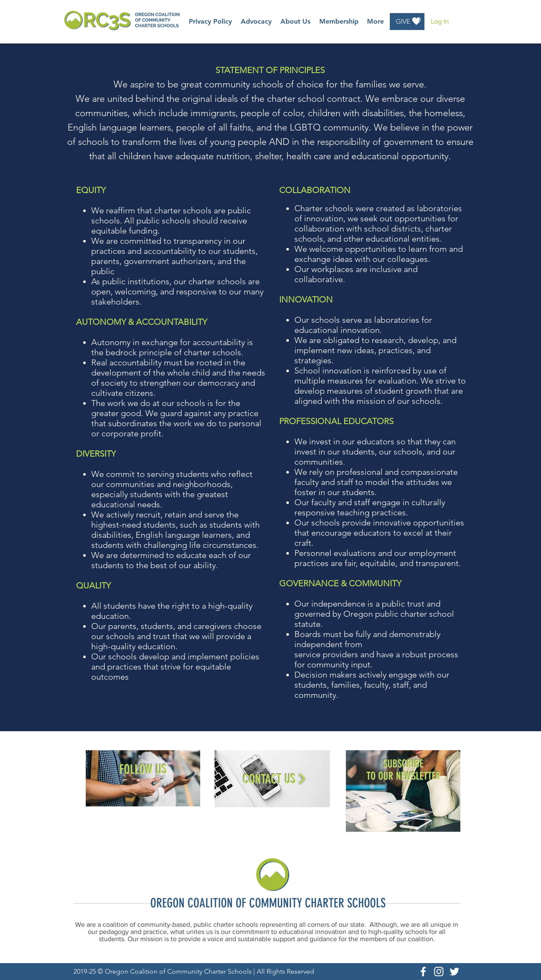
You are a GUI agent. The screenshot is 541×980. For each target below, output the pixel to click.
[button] (256, 22)
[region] (143, 778)
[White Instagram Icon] (439, 972)
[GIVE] (407, 22)
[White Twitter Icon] (454, 972)
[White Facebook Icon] (423, 972)
